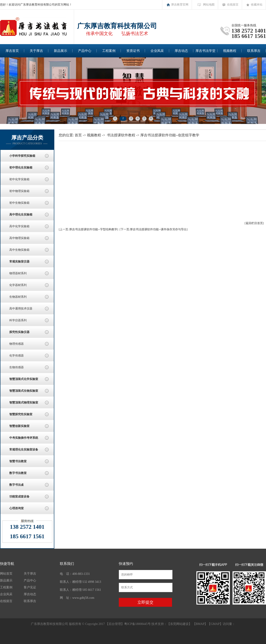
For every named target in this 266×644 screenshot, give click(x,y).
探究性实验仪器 (19, 332)
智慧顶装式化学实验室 (24, 379)
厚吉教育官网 (180, 5)
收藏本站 (257, 5)
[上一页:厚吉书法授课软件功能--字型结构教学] (88, 229)
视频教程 (230, 51)
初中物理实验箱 (19, 191)
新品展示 (61, 51)
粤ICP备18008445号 (137, 624)
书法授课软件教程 (121, 135)
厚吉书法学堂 (205, 51)
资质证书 (133, 51)
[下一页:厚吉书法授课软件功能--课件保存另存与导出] (154, 229)
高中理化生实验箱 (21, 214)
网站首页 (6, 574)
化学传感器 (17, 355)
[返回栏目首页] (254, 223)
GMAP (215, 624)
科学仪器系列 (18, 320)
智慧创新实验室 (19, 426)
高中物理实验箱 (19, 238)
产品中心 (85, 51)
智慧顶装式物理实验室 (24, 402)
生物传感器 (17, 367)
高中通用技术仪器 (21, 308)
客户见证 (30, 587)
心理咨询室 (17, 508)
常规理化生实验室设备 (24, 449)
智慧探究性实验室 (21, 414)
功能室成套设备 (19, 496)
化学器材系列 (18, 285)
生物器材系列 (18, 297)
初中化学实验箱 (19, 179)
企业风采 (157, 51)
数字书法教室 (18, 473)
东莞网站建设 (179, 624)
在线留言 (233, 5)
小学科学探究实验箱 (22, 156)
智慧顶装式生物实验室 (24, 391)
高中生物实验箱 (19, 250)
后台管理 (115, 624)
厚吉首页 (12, 51)
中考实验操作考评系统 (24, 438)
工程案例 (109, 51)
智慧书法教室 (18, 461)
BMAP (200, 624)
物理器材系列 (18, 273)
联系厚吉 (254, 51)
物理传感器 (17, 344)
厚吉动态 (181, 51)
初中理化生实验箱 (21, 167)
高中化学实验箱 (19, 226)
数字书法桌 (17, 485)
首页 (78, 135)
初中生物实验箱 (19, 203)
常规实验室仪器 (19, 261)
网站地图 (209, 5)
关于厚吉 (36, 51)
